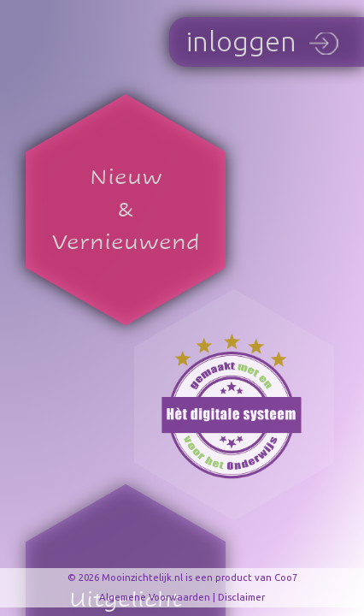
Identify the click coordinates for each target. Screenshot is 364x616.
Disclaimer (241, 597)
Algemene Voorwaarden (155, 597)
